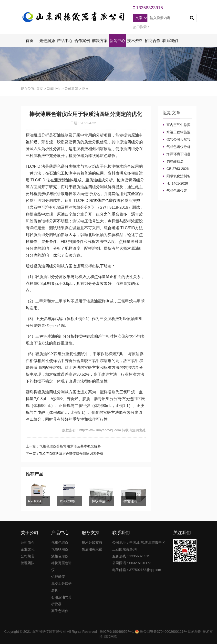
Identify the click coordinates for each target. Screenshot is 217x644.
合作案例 (82, 41)
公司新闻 (71, 89)
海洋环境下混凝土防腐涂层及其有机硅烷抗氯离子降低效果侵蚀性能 (177, 154)
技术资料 (135, 41)
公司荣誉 (28, 556)
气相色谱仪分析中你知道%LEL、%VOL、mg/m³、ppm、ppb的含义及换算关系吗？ (177, 147)
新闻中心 (117, 41)
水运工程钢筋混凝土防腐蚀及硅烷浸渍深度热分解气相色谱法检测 (177, 132)
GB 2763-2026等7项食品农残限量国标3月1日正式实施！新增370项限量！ (177, 169)
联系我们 (170, 41)
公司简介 (28, 542)
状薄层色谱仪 (105, 201)
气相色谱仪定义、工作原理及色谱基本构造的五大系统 (176, 191)
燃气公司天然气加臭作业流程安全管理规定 (177, 140)
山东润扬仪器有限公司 (49, 632)
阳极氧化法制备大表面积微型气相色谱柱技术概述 (177, 176)
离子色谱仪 (60, 611)
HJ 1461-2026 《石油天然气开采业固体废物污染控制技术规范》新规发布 (176, 184)
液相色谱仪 (60, 556)
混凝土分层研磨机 (62, 587)
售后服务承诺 (92, 549)
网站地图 (195, 632)
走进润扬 (47, 41)
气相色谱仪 (60, 542)
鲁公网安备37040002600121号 (163, 632)
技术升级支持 (92, 542)
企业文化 (28, 549)
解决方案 (100, 41)
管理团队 (28, 563)
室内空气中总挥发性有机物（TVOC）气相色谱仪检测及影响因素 (177, 125)
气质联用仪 (60, 549)
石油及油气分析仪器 (62, 601)
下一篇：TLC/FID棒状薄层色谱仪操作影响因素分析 (65, 454)
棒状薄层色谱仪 (62, 566)
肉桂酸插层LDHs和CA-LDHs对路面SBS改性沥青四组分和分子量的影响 (176, 162)
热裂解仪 (58, 577)
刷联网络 (110, 637)
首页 (30, 41)
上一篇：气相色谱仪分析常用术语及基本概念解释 (63, 446)
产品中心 (65, 41)
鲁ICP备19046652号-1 (117, 632)
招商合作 (153, 41)
